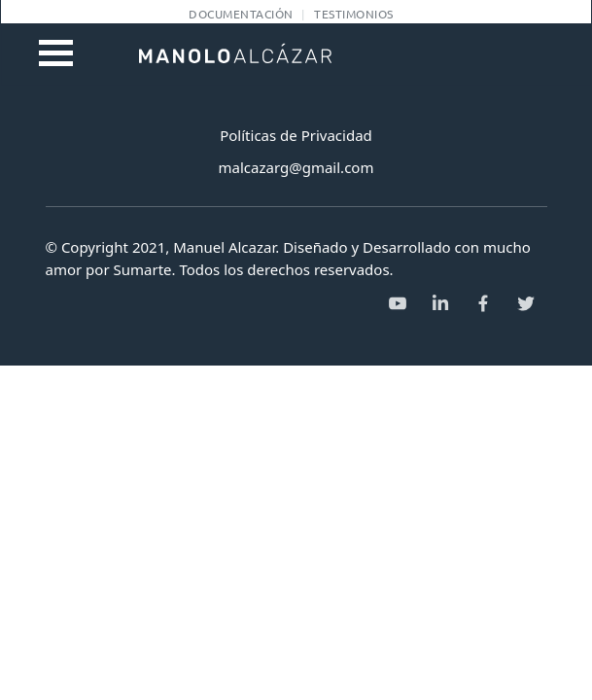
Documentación (241, 14)
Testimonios (353, 14)
